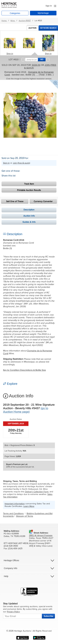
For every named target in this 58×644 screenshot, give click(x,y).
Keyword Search (48, 28)
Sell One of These (15, 201)
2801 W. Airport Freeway (41, 535)
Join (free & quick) (21, 163)
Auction (32, 28)
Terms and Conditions (13, 513)
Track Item (29, 184)
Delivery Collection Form (37, 492)
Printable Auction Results (29, 190)
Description (29, 210)
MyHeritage (43, 13)
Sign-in (10, 54)
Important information (15, 504)
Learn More (29, 506)
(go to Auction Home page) (26, 410)
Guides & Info (29, 222)
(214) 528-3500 (11, 546)
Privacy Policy (13, 612)
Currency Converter (43, 201)
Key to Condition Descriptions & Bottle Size (24, 370)
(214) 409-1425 (15, 548)
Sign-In (49, 6)
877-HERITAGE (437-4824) (16, 543)
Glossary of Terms (25, 516)
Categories (15, 13)
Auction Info (29, 216)
